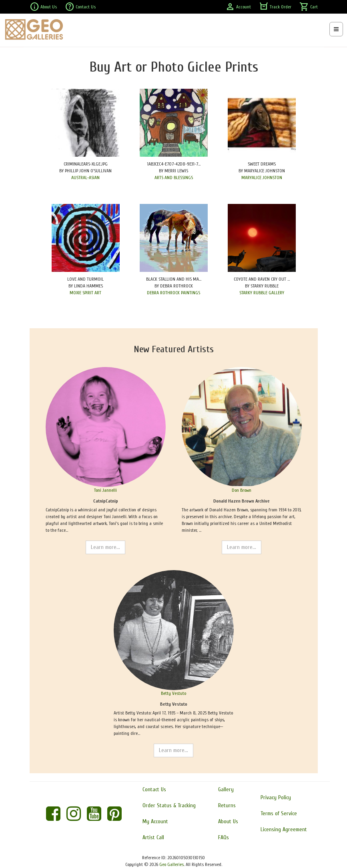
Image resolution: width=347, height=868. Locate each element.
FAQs (224, 837)
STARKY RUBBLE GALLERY (262, 293)
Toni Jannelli (105, 490)
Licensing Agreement (284, 829)
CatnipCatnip (106, 501)
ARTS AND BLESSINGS (174, 178)
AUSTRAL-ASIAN (85, 178)
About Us (43, 7)
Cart (309, 7)
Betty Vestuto (173, 693)
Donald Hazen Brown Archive (242, 501)
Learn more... (105, 547)
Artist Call (153, 837)
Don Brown (242, 490)
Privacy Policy (276, 797)
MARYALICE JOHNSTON (262, 178)
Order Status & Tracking (169, 805)
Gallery (226, 789)
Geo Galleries (171, 864)
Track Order (275, 7)
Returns (227, 805)
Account (238, 7)
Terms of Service (279, 813)
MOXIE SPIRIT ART (85, 293)
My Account (155, 821)
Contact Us (80, 7)
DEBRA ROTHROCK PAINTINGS (173, 293)
